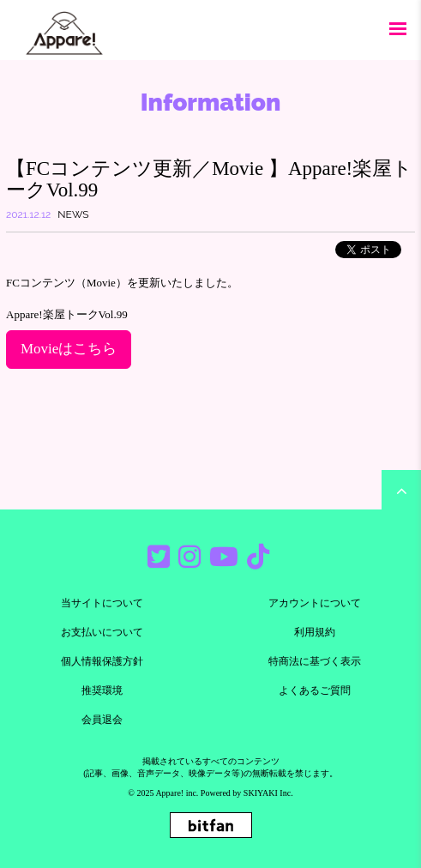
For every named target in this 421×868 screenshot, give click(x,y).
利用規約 (315, 632)
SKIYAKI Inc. (268, 793)
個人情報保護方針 (102, 661)
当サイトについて (102, 603)
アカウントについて (315, 603)
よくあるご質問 (315, 690)
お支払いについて (102, 632)
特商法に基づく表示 (315, 661)
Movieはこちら (69, 349)
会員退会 (102, 720)
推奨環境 (102, 690)
